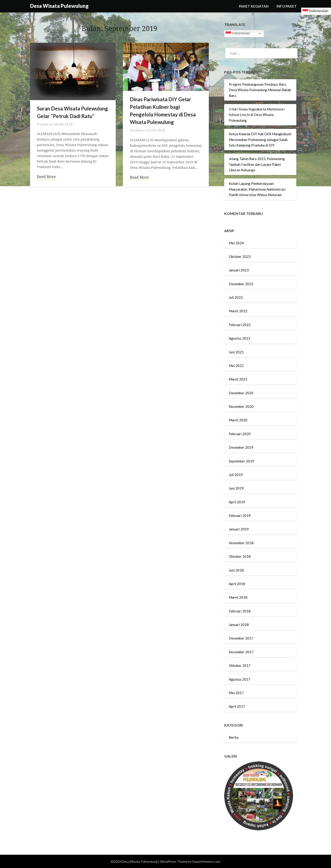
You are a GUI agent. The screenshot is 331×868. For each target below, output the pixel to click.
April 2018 (237, 584)
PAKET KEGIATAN (254, 6)
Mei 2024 (236, 243)
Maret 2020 (238, 420)
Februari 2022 (240, 325)
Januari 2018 (239, 625)
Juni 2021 (236, 352)
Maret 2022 (238, 311)
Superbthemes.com (206, 861)
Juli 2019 (236, 475)
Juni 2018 (236, 570)
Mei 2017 (236, 693)
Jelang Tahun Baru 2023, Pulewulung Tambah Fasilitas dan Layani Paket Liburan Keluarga (257, 164)
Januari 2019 (239, 529)
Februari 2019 (240, 516)
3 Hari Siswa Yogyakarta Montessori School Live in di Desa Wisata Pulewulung (257, 115)
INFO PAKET (287, 6)
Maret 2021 (238, 379)
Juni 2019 (236, 488)
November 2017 (241, 652)
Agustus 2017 (240, 679)
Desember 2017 (241, 638)
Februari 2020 (240, 434)
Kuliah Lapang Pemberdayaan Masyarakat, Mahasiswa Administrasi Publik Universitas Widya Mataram (257, 189)
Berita (234, 737)
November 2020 (241, 406)
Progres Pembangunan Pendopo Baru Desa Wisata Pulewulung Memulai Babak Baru (260, 90)
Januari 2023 (239, 270)
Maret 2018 (238, 597)
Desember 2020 (241, 393)
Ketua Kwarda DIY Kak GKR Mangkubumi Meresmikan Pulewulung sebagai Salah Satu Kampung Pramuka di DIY (260, 139)
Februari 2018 (240, 611)
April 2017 (237, 706)
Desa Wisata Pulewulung (59, 6)
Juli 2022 (236, 297)
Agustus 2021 (240, 338)
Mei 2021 (236, 366)
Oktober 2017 (240, 665)
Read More (46, 177)
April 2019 (237, 502)
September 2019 (241, 461)
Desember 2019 (241, 447)
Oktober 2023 (240, 256)
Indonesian (238, 34)
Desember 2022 (241, 284)
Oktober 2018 (240, 556)
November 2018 (241, 543)
